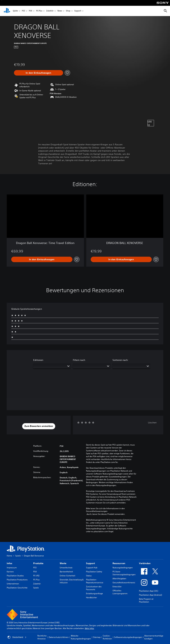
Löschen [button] (152, 423)
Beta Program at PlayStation (146, 600)
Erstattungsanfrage (94, 593)
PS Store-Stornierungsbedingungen (124, 573)
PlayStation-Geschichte (17, 588)
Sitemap (97, 637)
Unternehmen (13, 584)
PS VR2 (36, 576)
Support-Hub (92, 568)
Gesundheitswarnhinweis (124, 583)
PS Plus (39, 11)
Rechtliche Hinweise (42, 637)
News (60, 11)
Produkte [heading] (38, 563)
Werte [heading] (63, 563)
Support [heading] (90, 563)
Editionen (38, 360)
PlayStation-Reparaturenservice (95, 581)
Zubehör (50, 11)
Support (78, 11)
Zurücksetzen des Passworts (94, 588)
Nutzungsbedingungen (123, 568)
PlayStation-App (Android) (150, 595)
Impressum (12, 568)
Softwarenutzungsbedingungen (128, 637)
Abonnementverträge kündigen (154, 637)
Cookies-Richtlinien (107, 637)
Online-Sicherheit (67, 576)
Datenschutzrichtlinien (59, 637)
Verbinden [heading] (145, 563)
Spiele (15, 11)
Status (89, 576)
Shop (68, 11)
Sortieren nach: (120, 360)
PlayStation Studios (15, 576)
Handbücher (91, 597)
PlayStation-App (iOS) (149, 591)
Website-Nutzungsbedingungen (81, 637)
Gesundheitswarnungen (97, 511)
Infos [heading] (9, 563)
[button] (39, 426)
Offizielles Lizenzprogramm (120, 592)
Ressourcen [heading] (119, 563)
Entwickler (117, 587)
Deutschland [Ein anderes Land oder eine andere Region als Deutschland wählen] (17, 637)
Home (9, 556)
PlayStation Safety (94, 572)
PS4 (31, 11)
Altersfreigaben (119, 579)
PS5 (23, 11)
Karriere (10, 572)
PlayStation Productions (17, 580)
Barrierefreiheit (66, 572)
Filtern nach (79, 360)
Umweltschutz (66, 568)
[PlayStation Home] (7, 11)
